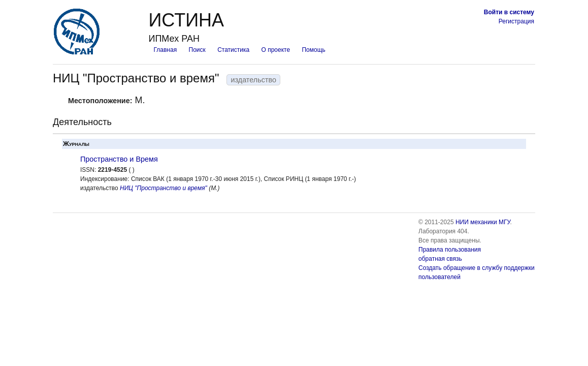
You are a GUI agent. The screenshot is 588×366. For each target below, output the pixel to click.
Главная (165, 50)
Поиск (197, 50)
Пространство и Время (119, 159)
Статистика (233, 50)
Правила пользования (450, 250)
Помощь (313, 50)
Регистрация (516, 21)
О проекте (276, 50)
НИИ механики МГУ (483, 222)
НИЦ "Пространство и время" (164, 188)
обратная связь (440, 259)
